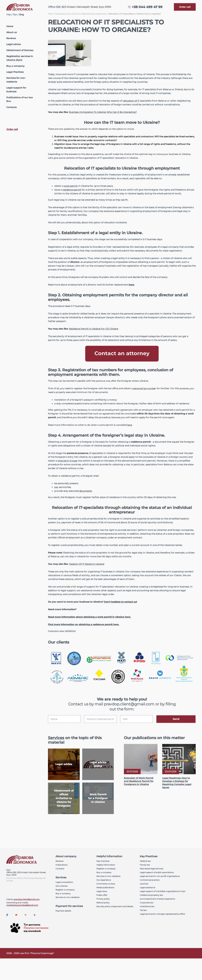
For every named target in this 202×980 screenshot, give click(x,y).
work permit (71, 186)
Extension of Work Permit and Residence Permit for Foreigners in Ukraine (139, 781)
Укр (9, 14)
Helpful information (106, 865)
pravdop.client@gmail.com (27, 899)
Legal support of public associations (157, 872)
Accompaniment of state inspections (157, 899)
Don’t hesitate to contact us (120, 602)
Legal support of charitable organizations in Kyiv (163, 891)
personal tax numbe (144, 388)
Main (50, 14)
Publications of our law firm (20, 99)
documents (86, 491)
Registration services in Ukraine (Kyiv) (20, 58)
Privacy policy (103, 899)
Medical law (145, 861)
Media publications (105, 887)
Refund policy (103, 903)
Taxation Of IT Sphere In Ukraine (87, 564)
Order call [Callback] (12, 129)
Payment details (63, 911)
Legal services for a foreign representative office (162, 914)
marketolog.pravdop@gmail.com (22, 905)
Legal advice (14, 44)
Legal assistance (147, 887)
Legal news (102, 891)
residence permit (72, 190)
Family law (145, 865)
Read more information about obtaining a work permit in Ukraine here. (89, 617)
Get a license (61, 886)
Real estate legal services (151, 869)
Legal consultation (64, 882)
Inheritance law (147, 906)
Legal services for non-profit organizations (160, 876)
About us (12, 32)
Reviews (11, 38)
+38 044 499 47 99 (147, 7)
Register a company (65, 890)
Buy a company (15, 66)
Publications (61, 865)
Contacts (11, 107)
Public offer (102, 895)
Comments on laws (106, 884)
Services (56, 738)
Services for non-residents (16, 80)
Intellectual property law (151, 895)
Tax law (143, 910)
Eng (22, 14)
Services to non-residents (68, 897)
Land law (144, 884)
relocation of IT (131, 101)
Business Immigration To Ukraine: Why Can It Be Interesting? (103, 112)
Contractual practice (150, 880)
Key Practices (103, 861)
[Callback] (185, 7)
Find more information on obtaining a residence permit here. (84, 624)
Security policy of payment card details (115, 906)
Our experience (104, 880)
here (131, 285)
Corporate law (147, 903)
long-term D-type (67, 461)
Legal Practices (15, 72)
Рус (15, 14)
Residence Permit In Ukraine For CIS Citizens (94, 329)
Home (10, 26)
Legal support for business (16, 90)
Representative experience (94, 14)
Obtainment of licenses (20, 50)
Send (176, 719)
